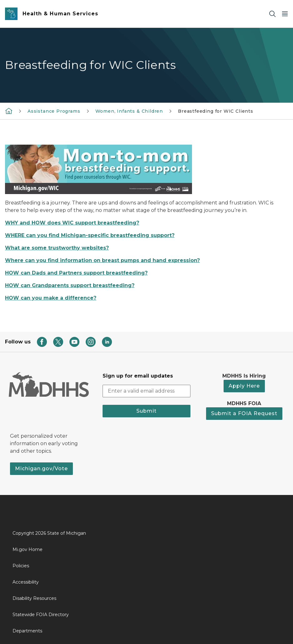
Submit (146, 411)
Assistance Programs (54, 111)
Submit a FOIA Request (244, 413)
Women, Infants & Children (129, 111)
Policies (21, 566)
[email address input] (146, 391)
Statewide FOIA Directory (41, 615)
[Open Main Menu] (285, 14)
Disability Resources (34, 598)
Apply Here (244, 386)
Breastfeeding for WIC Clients (216, 111)
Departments (27, 631)
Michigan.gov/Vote (41, 469)
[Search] (272, 14)
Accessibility (26, 582)
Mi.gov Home (28, 549)
